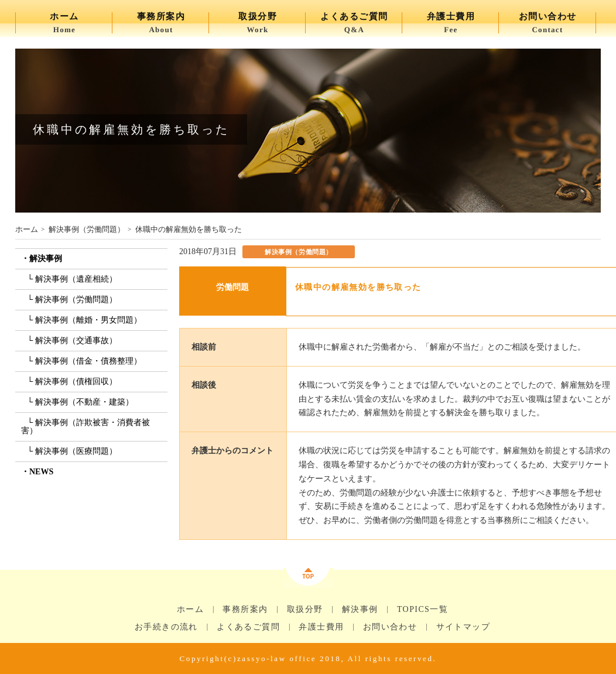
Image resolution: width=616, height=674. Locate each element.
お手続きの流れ (166, 627)
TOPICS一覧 (422, 610)
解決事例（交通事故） (76, 341)
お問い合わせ (390, 627)
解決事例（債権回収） (76, 382)
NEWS (41, 472)
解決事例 (46, 259)
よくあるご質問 (248, 627)
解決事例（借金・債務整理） (88, 361)
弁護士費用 (321, 627)
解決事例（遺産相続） (76, 279)
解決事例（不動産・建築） (84, 402)
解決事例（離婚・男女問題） (88, 320)
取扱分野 (305, 610)
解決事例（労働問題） (87, 229)
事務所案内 (245, 610)
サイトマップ (463, 627)
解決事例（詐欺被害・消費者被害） (85, 427)
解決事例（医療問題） (76, 451)
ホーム (27, 229)
